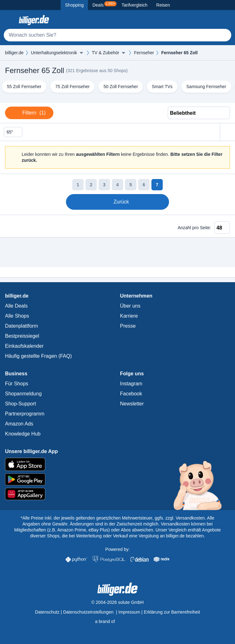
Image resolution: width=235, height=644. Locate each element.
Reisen (163, 5)
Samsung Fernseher (206, 87)
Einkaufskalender (24, 346)
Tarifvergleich (134, 5)
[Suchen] (224, 35)
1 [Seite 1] (78, 185)
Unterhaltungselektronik (54, 53)
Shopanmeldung (23, 394)
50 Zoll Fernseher (121, 87)
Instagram (131, 384)
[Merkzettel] (211, 20)
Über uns (130, 306)
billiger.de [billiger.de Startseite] (14, 53)
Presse (128, 326)
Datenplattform (22, 326)
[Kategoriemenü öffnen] (10, 20)
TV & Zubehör (105, 53)
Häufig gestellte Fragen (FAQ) (38, 356)
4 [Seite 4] (117, 185)
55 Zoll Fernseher (24, 87)
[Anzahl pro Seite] (222, 228)
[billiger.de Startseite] (34, 20)
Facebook (131, 394)
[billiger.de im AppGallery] (117, 494)
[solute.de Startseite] (117, 621)
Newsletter (132, 404)
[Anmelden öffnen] (225, 20)
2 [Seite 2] (91, 185)
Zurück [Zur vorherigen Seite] (117, 202)
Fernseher (144, 53)
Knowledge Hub (23, 434)
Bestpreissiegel (22, 336)
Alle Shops (17, 316)
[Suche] (117, 35)
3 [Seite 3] (104, 185)
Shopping (74, 5)
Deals (104, 4)
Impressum (129, 612)
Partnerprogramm (25, 414)
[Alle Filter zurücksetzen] (227, 132)
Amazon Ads (19, 424)
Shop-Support (21, 404)
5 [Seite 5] (131, 185)
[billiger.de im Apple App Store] (117, 464)
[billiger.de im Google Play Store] (117, 479)
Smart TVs (162, 87)
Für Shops (17, 384)
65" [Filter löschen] (13, 132)
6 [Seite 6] (144, 185)
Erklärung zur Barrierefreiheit (172, 612)
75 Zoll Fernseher (73, 87)
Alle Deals (16, 306)
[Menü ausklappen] (81, 53)
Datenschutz (47, 612)
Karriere (129, 316)
